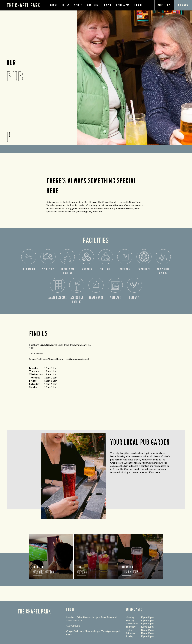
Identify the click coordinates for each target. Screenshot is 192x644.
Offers (66, 5)
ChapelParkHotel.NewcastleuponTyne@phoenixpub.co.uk (59, 359)
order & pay (123, 5)
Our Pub (107, 5)
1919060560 (36, 353)
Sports (78, 5)
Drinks (53, 5)
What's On (93, 5)
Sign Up (138, 5)
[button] (9, 137)
